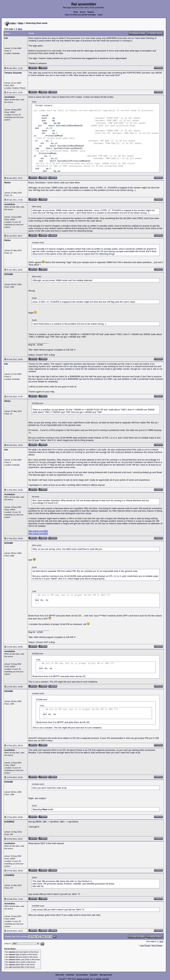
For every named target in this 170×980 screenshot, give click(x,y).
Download (70, 975)
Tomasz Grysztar (83, 979)
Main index (60, 975)
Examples (94, 975)
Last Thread (145, 945)
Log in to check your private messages (80, 15)
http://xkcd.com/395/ (38, 531)
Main (21, 23)
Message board (106, 975)
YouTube (105, 979)
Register (91, 12)
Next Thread (157, 945)
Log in (100, 15)
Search (83, 12)
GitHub (99, 979)
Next (20, 29)
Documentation (82, 975)
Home (76, 12)
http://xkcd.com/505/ (38, 534)
